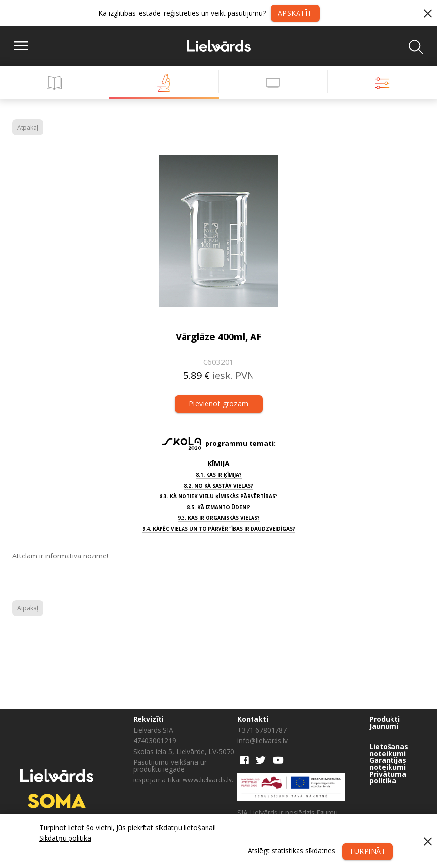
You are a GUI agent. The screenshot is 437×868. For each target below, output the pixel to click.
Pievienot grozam (219, 404)
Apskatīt (295, 13)
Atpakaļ (28, 127)
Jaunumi (384, 726)
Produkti (385, 719)
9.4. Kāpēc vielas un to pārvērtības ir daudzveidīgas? (219, 529)
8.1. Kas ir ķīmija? (219, 475)
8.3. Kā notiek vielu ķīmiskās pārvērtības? (218, 496)
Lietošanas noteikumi (389, 750)
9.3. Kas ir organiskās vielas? (219, 518)
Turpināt (368, 851)
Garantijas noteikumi (388, 764)
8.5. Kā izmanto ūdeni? (218, 507)
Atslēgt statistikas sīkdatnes (291, 851)
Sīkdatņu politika (65, 838)
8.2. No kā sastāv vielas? (218, 486)
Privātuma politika (388, 778)
